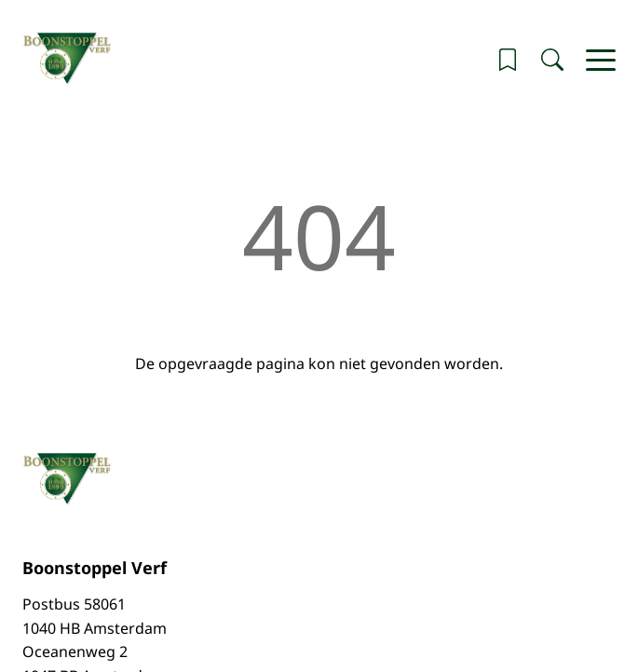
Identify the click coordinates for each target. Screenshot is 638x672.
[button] (508, 60)
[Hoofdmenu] (601, 60)
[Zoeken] (552, 60)
